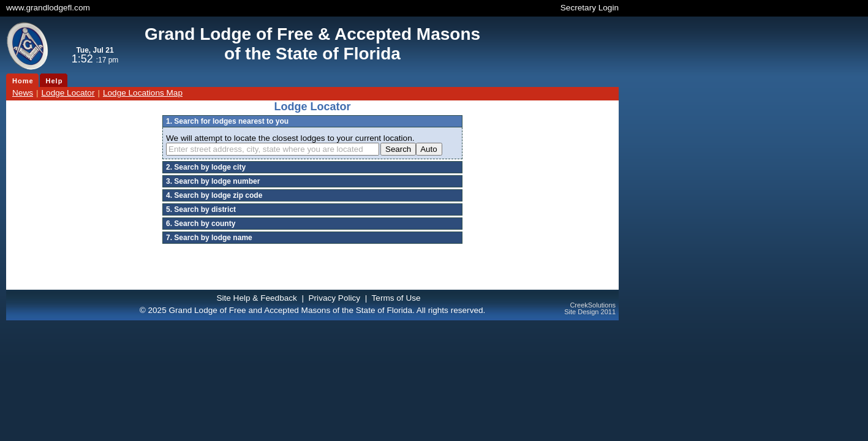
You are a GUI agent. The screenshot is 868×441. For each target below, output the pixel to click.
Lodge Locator (68, 93)
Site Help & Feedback (256, 298)
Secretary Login (590, 8)
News (23, 93)
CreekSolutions (593, 305)
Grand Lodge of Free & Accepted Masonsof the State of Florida (312, 44)
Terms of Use (396, 298)
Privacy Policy (335, 298)
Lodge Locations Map (143, 93)
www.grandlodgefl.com (48, 8)
